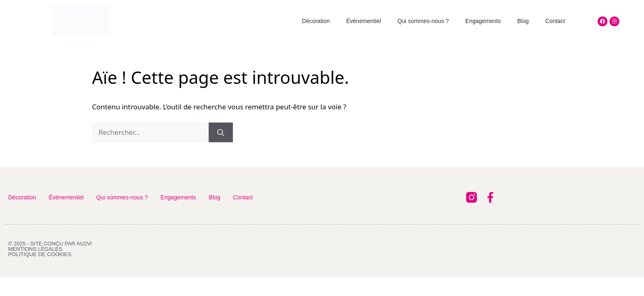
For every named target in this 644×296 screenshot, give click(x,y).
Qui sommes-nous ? (423, 21)
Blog (523, 21)
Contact (555, 21)
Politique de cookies (40, 254)
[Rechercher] (221, 132)
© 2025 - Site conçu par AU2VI (50, 244)
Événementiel (364, 21)
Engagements (483, 21)
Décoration (316, 21)
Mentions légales (35, 249)
